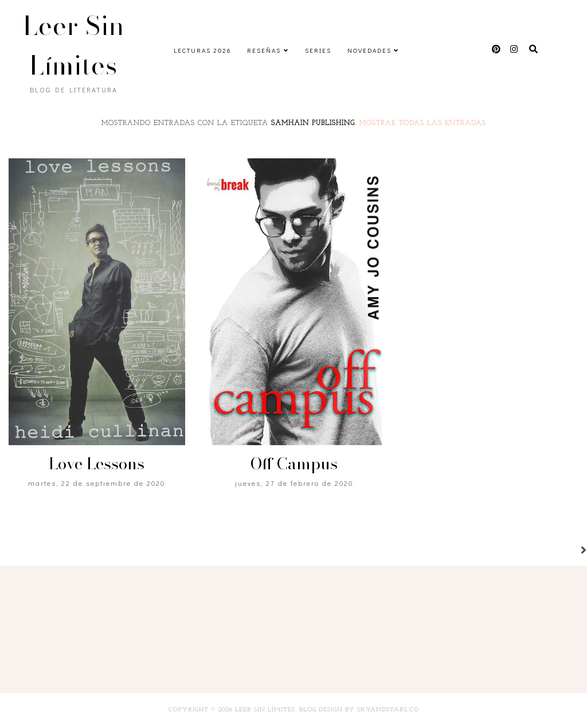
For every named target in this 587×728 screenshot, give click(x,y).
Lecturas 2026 (202, 50)
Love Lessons (97, 463)
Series (318, 50)
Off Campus (294, 463)
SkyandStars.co (388, 710)
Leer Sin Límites (74, 45)
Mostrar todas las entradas (423, 123)
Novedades (369, 50)
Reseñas (264, 50)
